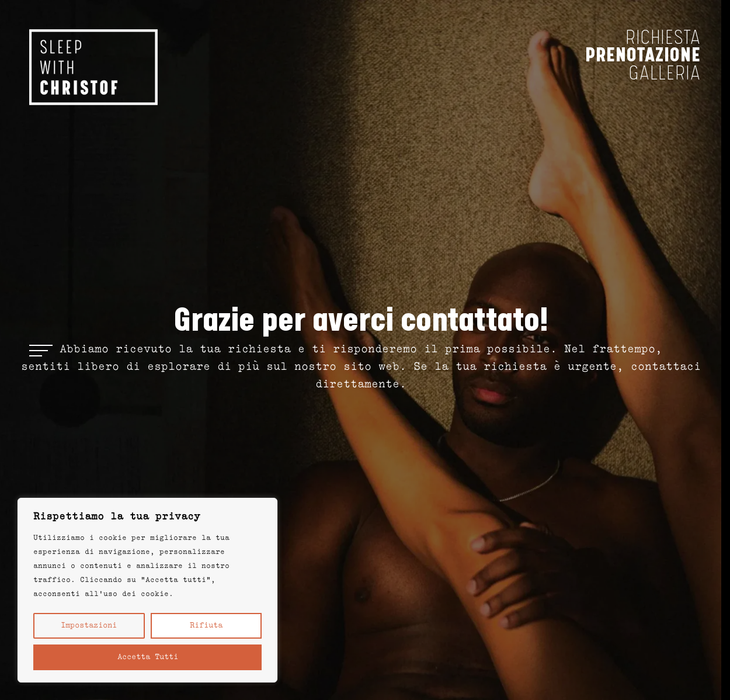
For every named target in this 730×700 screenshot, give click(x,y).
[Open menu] (41, 350)
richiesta (663, 38)
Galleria (665, 74)
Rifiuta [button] (206, 626)
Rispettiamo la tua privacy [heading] (117, 517)
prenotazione (643, 55)
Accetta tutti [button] (148, 657)
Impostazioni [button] (89, 626)
